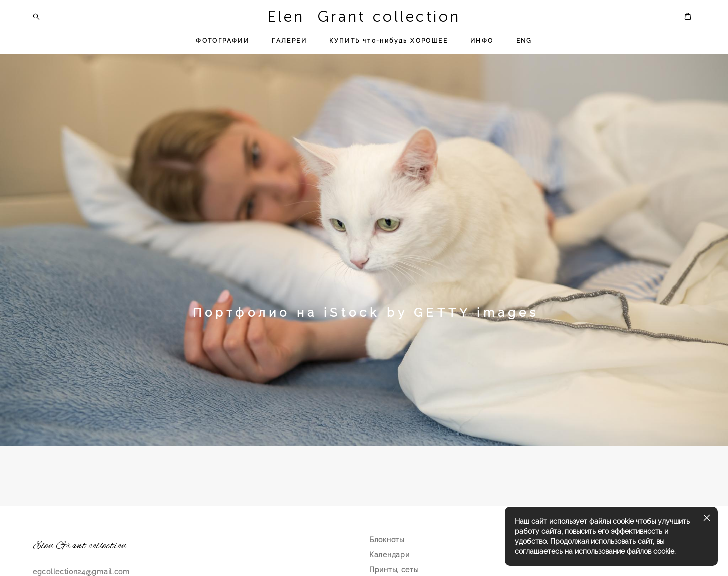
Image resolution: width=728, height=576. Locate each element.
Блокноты (387, 540)
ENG (524, 41)
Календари (389, 555)
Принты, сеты (394, 570)
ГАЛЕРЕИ (289, 41)
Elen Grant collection (364, 17)
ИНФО (482, 41)
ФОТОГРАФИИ (222, 41)
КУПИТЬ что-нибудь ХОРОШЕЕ (389, 41)
